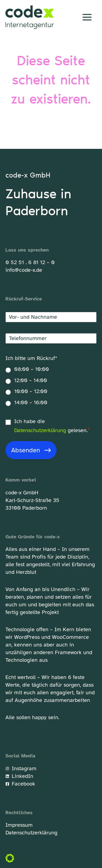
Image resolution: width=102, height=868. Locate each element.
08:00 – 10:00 (32, 369)
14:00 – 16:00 (31, 402)
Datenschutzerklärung (40, 430)
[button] (10, 858)
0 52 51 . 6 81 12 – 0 (30, 262)
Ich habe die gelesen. (52, 426)
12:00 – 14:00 (31, 380)
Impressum (19, 825)
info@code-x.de (24, 270)
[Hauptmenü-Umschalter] (87, 17)
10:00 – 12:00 (31, 391)
